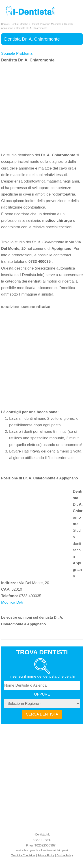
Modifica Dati (12, 602)
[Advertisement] (42, 108)
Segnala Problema (17, 53)
